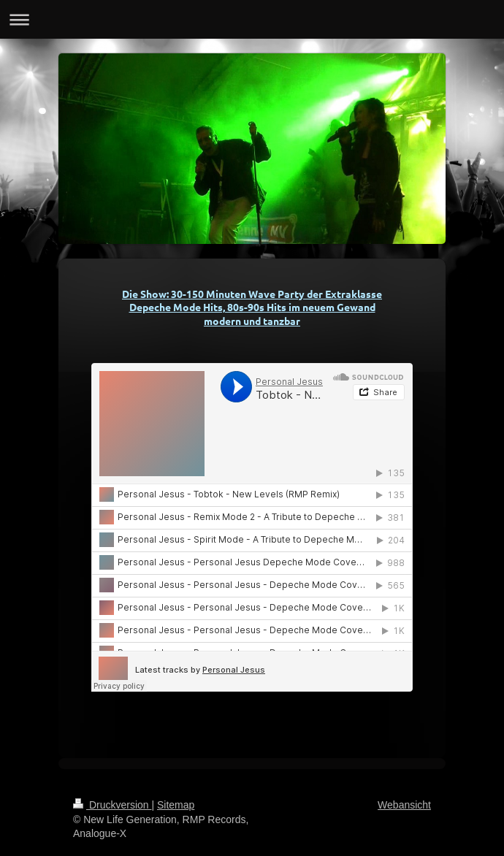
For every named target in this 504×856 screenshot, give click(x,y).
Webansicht (404, 805)
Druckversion (112, 805)
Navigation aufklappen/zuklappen (252, 19)
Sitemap (176, 805)
